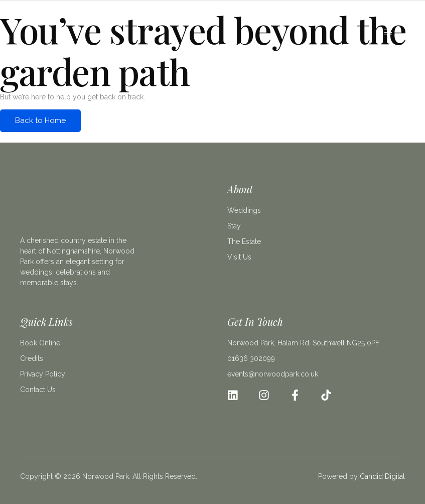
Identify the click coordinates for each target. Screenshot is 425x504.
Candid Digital (382, 476)
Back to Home (40, 120)
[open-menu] (389, 33)
